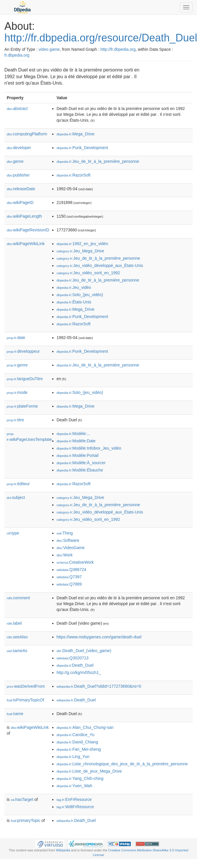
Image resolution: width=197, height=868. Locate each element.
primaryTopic (26, 820)
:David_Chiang (77, 742)
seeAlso (17, 637)
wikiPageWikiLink (26, 244)
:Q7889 (69, 584)
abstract (17, 109)
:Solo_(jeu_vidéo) (80, 295)
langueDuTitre (25, 379)
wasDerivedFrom (26, 686)
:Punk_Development (82, 148)
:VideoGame (71, 548)
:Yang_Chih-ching (80, 778)
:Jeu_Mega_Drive (80, 251)
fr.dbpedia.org (17, 55)
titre (15, 420)
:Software (68, 540)
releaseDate (21, 189)
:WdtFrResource (75, 807)
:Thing (65, 533)
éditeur (18, 484)
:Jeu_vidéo (74, 287)
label (14, 623)
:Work (65, 555)
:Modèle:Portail (78, 455)
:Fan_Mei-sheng (79, 749)
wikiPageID (20, 202)
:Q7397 (69, 577)
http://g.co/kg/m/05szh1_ (79, 673)
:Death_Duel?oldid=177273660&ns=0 (99, 686)
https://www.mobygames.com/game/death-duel (99, 637)
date (16, 338)
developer (19, 148)
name (15, 714)
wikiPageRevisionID (28, 230)
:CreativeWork (75, 562)
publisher (18, 175)
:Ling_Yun (73, 757)
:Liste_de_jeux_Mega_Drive (89, 771)
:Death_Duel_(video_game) (84, 651)
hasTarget (22, 799)
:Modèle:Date (76, 441)
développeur (23, 351)
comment (18, 598)
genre (15, 161)
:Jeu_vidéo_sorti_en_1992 (88, 273)
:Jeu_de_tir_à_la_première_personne (98, 161)
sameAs (17, 651)
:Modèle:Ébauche (80, 470)
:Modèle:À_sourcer (81, 463)
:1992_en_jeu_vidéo (82, 244)
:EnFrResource (74, 799)
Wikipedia (63, 850)
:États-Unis (74, 302)
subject (16, 497)
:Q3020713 (73, 658)
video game (49, 49)
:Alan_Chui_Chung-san (85, 727)
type (13, 533)
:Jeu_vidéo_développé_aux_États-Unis (100, 266)
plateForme (22, 406)
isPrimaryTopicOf (25, 700)
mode (17, 392)
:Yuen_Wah (74, 786)
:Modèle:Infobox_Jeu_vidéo (89, 448)
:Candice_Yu (76, 735)
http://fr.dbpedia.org (118, 49)
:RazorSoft (74, 175)
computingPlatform (27, 134)
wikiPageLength (24, 216)
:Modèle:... (74, 434)
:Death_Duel (75, 665)
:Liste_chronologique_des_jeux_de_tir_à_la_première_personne (122, 764)
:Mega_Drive (76, 134)
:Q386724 (72, 570)
